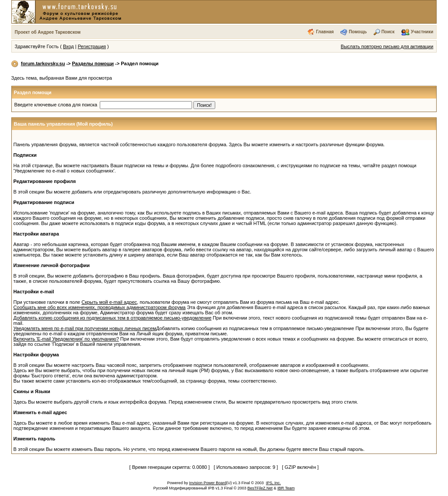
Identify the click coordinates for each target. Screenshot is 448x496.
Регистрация (92, 46)
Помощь (358, 32)
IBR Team (286, 488)
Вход (68, 46)
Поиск (388, 32)
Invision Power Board (208, 483)
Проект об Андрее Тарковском (48, 32)
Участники (422, 32)
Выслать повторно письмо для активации (387, 46)
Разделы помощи (93, 63)
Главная (325, 32)
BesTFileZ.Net (260, 488)
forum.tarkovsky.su (43, 63)
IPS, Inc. (273, 483)
